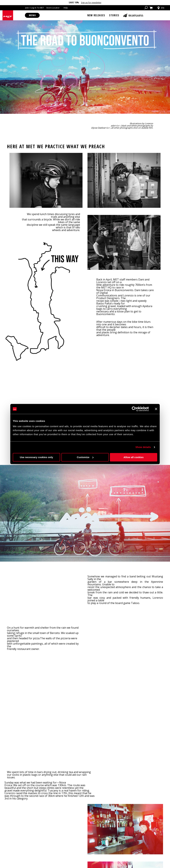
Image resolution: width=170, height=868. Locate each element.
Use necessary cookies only (36, 457)
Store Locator (53, 8)
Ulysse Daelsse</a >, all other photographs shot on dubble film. (122, 131)
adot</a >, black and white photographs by (132, 128)
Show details (143, 447)
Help (66, 8)
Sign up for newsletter (91, 3)
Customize (85, 457)
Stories (114, 15)
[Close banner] (156, 409)
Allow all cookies (134, 457)
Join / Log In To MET (35, 8)
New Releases (96, 15)
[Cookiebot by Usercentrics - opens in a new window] (134, 409)
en (161, 8)
